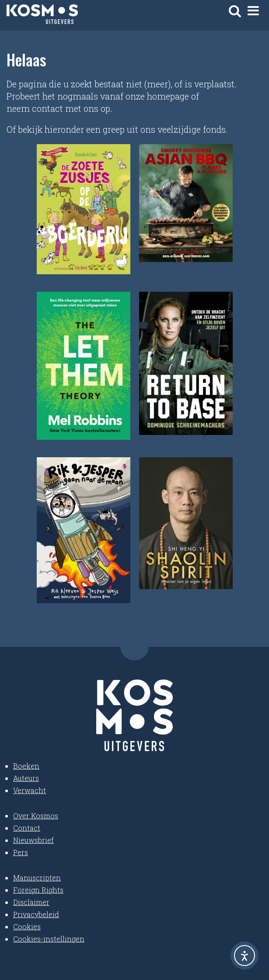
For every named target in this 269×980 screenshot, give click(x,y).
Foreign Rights (38, 890)
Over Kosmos (36, 816)
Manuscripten (37, 878)
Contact (27, 828)
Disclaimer (31, 902)
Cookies (27, 927)
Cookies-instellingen (49, 939)
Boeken (26, 766)
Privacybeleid (36, 914)
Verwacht (30, 790)
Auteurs (26, 778)
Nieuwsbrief (33, 840)
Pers (21, 852)
